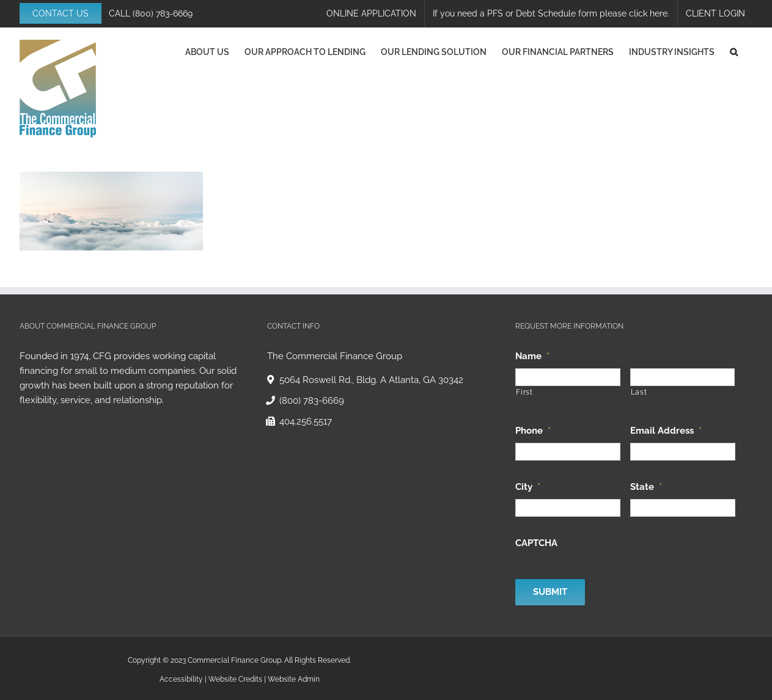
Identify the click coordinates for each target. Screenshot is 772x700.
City (528, 487)
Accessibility (181, 679)
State (646, 487)
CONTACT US (61, 13)
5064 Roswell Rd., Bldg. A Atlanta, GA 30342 (371, 380)
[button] (734, 52)
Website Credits (235, 679)
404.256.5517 (306, 421)
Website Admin (294, 679)
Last (639, 392)
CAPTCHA (536, 543)
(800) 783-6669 (163, 13)
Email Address (666, 431)
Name (532, 356)
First (524, 392)
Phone (533, 431)
